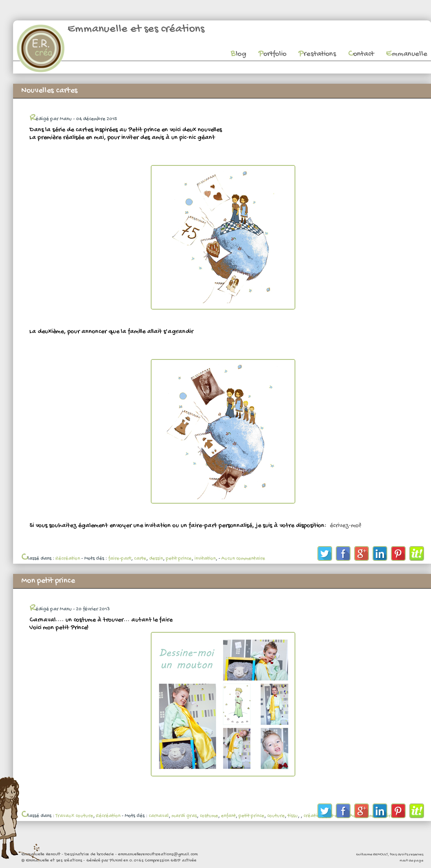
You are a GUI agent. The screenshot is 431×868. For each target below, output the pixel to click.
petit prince (179, 559)
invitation (205, 559)
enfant (228, 816)
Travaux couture (74, 816)
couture (276, 816)
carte (140, 559)
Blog (239, 54)
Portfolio (272, 54)
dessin (156, 559)
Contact (361, 54)
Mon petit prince (48, 581)
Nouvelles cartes (49, 91)
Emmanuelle (406, 54)
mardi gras (184, 816)
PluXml (116, 861)
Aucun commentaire (243, 559)
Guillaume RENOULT (372, 855)
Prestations (317, 54)
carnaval (159, 816)
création (313, 816)
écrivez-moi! (345, 526)
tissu (293, 816)
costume (209, 816)
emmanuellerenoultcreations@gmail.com (158, 855)
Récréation (68, 559)
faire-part (120, 559)
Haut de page (411, 861)
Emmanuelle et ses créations (136, 29)
